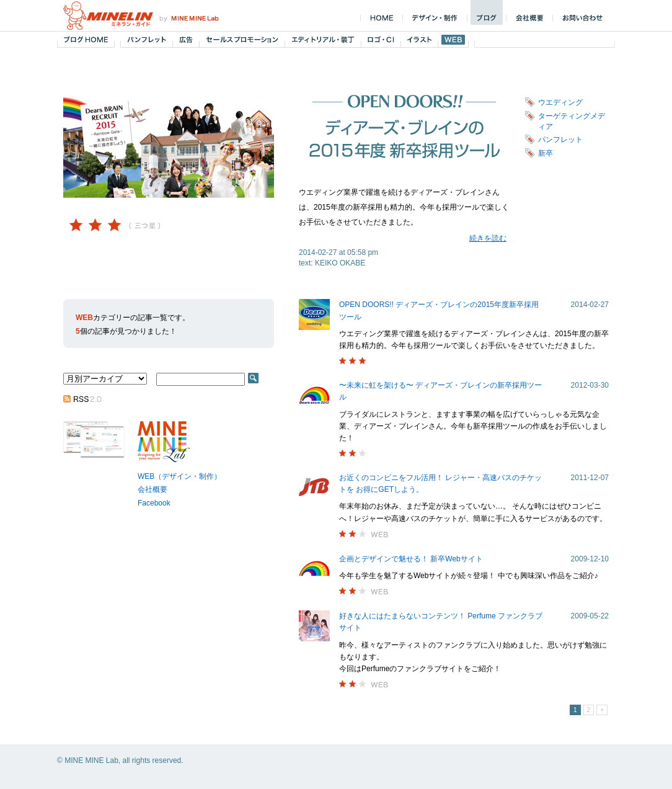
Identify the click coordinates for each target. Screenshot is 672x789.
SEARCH (253, 378)
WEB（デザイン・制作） (179, 476)
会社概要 (153, 489)
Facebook (154, 503)
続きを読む (488, 238)
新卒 (546, 153)
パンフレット (560, 140)
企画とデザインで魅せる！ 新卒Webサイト (411, 559)
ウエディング (560, 102)
